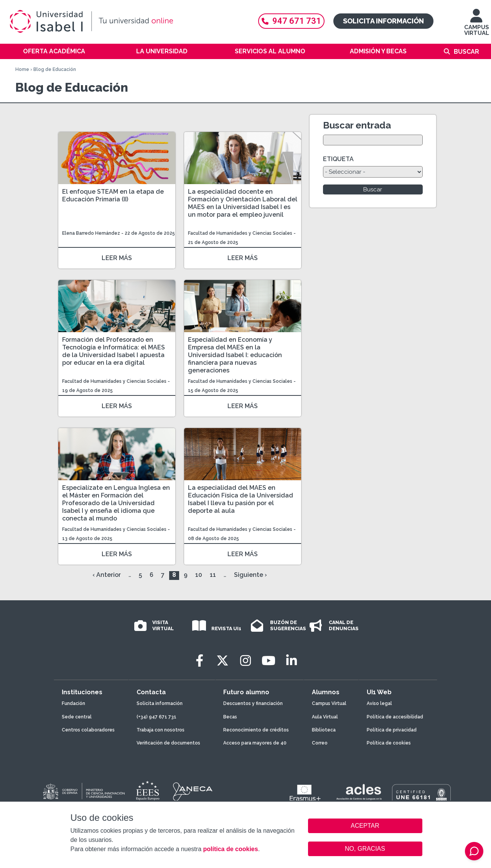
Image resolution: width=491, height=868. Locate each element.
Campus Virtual (329, 703)
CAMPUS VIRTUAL (477, 26)
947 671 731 (291, 21)
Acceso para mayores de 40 (255, 743)
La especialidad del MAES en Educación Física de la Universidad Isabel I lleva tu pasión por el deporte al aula (241, 499)
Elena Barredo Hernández (92, 233)
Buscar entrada (357, 125)
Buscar (466, 52)
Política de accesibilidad (395, 717)
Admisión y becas (378, 51)
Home (22, 69)
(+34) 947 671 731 (157, 717)
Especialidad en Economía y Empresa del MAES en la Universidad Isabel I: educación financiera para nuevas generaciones (235, 355)
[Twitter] (222, 661)
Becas (230, 717)
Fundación (73, 703)
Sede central (77, 717)
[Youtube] (269, 661)
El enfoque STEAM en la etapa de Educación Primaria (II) (113, 195)
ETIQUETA (338, 159)
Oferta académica (54, 51)
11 (213, 575)
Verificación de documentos (168, 743)
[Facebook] (199, 661)
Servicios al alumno (270, 51)
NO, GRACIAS (365, 849)
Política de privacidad (392, 730)
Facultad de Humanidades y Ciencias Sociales (241, 233)
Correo (320, 743)
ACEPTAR (365, 826)
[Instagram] (245, 661)
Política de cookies (389, 743)
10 (199, 575)
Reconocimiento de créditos (256, 730)
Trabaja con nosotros (161, 730)
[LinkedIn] (292, 661)
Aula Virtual (325, 717)
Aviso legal (379, 703)
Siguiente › (250, 575)
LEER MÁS (117, 258)
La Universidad (162, 51)
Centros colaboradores (88, 730)
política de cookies (230, 849)
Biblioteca (324, 730)
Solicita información (383, 21)
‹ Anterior (107, 575)
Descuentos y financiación (253, 703)
